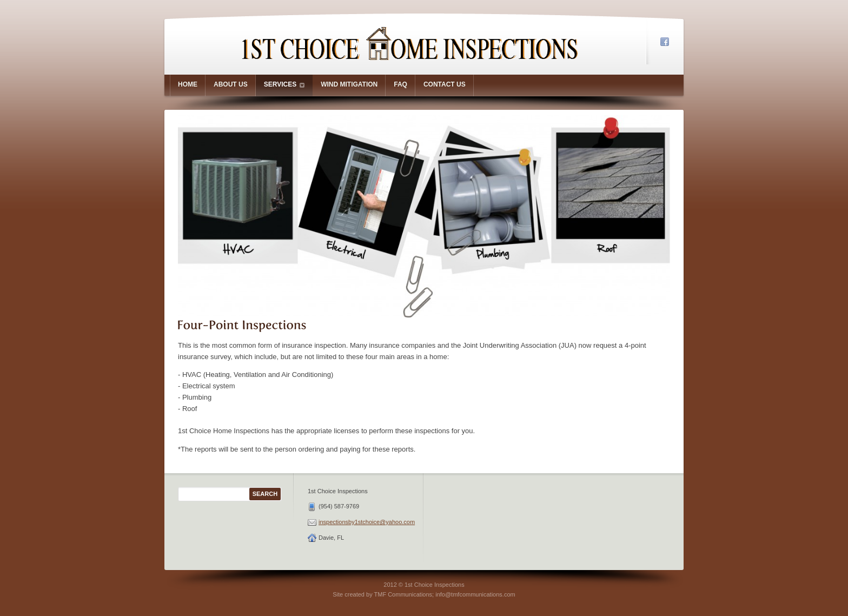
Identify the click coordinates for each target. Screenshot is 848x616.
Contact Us (445, 84)
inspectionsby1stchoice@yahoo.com (367, 522)
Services (284, 85)
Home (188, 84)
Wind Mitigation (349, 84)
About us (231, 84)
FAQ (400, 84)
